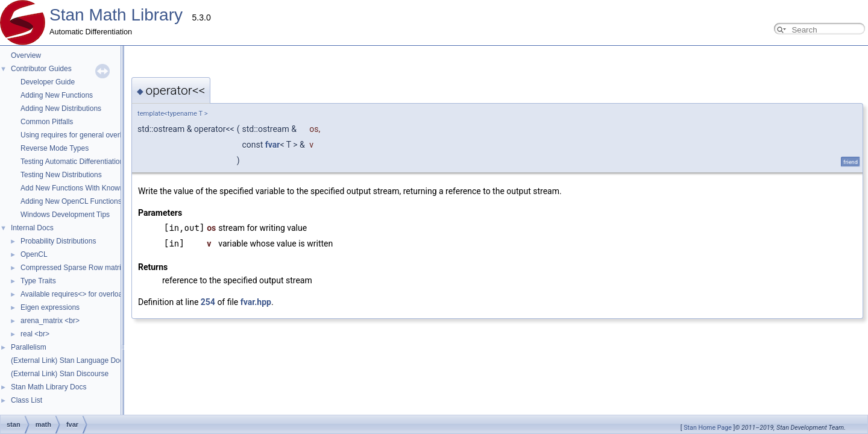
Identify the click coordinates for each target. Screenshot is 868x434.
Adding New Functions (57, 95)
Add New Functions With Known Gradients (89, 188)
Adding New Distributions (61, 108)
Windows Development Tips (65, 215)
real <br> (35, 334)
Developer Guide (48, 82)
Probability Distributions (58, 241)
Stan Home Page (708, 428)
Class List (27, 400)
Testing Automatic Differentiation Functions (89, 162)
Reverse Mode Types (55, 148)
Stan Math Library (116, 15)
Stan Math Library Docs (49, 387)
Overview (26, 55)
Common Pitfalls (47, 122)
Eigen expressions (50, 307)
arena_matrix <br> (50, 321)
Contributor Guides (41, 69)
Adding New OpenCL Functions (71, 201)
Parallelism (29, 347)
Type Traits (38, 281)
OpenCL (34, 254)
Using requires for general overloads (79, 135)
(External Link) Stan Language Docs (69, 360)
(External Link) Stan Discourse (60, 374)
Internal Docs (32, 228)
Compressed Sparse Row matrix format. (85, 268)
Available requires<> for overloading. (79, 294)
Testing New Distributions (61, 175)
